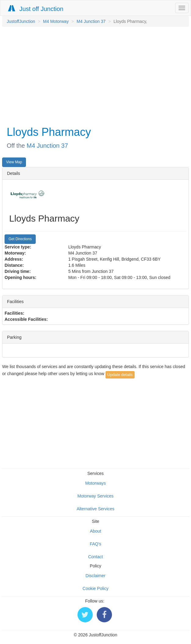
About (96, 531)
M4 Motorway (56, 21)
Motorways (95, 483)
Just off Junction (36, 9)
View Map (14, 162)
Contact (95, 557)
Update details (120, 375)
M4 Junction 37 (91, 21)
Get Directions (20, 239)
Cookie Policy (96, 588)
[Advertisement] (94, 76)
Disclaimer (95, 576)
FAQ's (95, 544)
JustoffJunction (21, 21)
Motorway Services (95, 496)
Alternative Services (95, 509)
